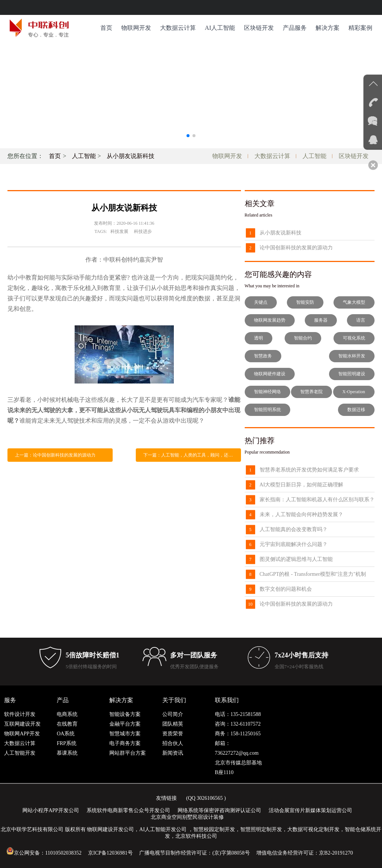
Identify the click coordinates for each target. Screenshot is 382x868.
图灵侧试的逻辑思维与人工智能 (296, 559)
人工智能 (84, 156)
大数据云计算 (178, 28)
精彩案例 (360, 28)
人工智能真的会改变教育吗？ (294, 529)
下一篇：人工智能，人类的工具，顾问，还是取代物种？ (192, 455)
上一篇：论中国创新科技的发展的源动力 (55, 455)
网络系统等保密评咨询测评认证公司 (219, 810)
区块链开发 (259, 28)
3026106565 (210, 798)
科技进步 (143, 231)
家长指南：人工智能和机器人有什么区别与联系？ (317, 500)
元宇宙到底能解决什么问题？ (294, 544)
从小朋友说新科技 (131, 156)
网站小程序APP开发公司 (51, 810)
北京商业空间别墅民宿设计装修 (187, 817)
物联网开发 (136, 28)
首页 (106, 28)
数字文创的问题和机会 (286, 589)
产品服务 (295, 28)
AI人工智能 (220, 28)
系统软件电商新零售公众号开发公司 (128, 810)
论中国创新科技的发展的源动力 (296, 248)
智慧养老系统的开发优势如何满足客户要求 (309, 470)
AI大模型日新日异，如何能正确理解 (302, 485)
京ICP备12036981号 (110, 853)
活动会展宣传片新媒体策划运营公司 (310, 810)
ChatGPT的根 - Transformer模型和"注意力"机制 (313, 574)
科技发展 (119, 231)
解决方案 (328, 28)
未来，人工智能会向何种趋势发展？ (301, 515)
